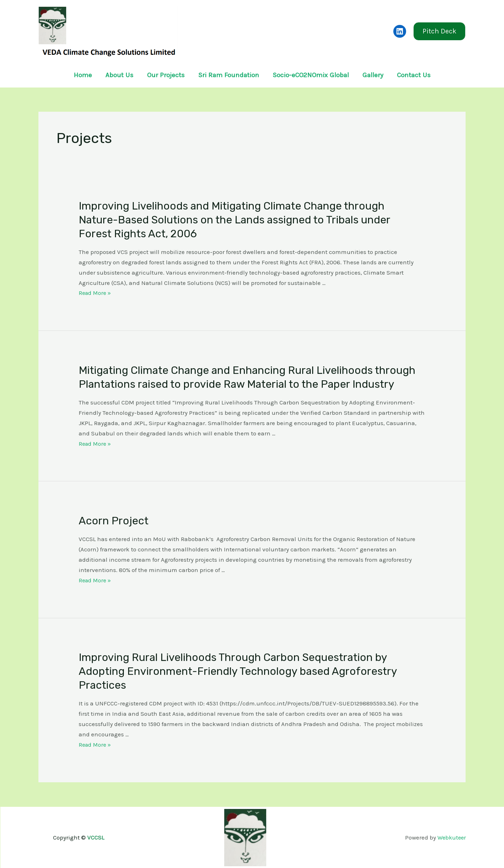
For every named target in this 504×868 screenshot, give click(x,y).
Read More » (96, 293)
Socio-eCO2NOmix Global (311, 75)
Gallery (373, 75)
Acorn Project (114, 521)
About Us (119, 75)
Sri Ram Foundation (229, 75)
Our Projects (166, 75)
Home (83, 75)
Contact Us (414, 75)
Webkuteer (451, 837)
